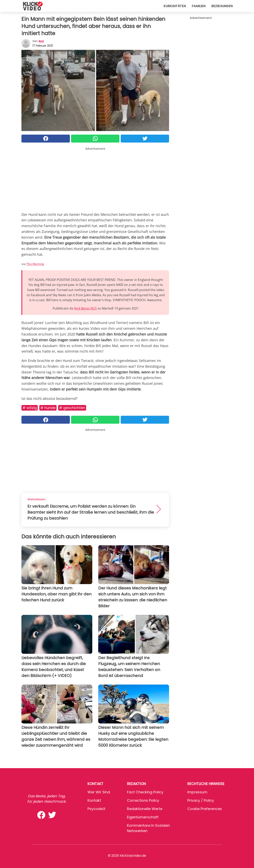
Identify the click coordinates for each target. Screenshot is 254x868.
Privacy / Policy (201, 800)
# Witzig (30, 408)
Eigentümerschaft (143, 817)
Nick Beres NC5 (85, 308)
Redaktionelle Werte (145, 809)
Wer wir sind (99, 792)
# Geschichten (72, 408)
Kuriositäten (175, 6)
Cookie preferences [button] (205, 809)
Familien (199, 6)
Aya (41, 41)
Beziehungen (222, 6)
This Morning (35, 264)
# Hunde (48, 408)
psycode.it (96, 809)
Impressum (197, 792)
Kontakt (94, 800)
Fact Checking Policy (145, 792)
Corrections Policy (143, 800)
